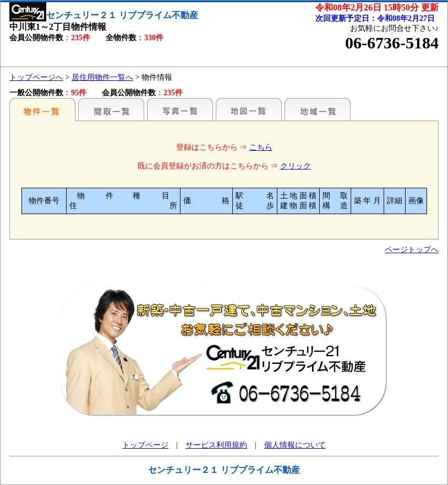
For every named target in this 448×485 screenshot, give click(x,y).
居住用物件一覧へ (102, 77)
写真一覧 (180, 109)
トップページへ (36, 77)
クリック (296, 166)
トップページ (145, 445)
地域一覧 (318, 109)
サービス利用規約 (216, 445)
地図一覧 (249, 109)
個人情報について (295, 445)
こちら (261, 147)
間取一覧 (111, 109)
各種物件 (42, 109)
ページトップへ (412, 250)
